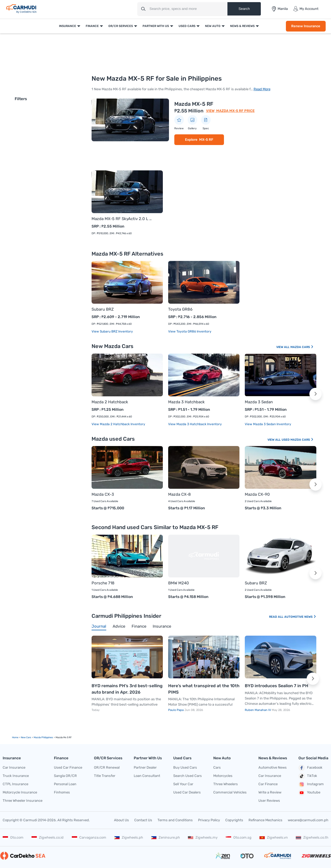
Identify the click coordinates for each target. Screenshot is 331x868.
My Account (306, 9)
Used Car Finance (68, 767)
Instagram (311, 784)
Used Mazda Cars (298, 440)
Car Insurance (14, 767)
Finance (92, 26)
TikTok (308, 776)
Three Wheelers (226, 784)
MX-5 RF (206, 140)
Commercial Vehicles (230, 792)
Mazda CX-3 (103, 494)
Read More (262, 89)
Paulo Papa (176, 710)
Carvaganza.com (89, 837)
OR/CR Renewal (107, 767)
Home (15, 737)
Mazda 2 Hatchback (110, 402)
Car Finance (268, 784)
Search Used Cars (188, 776)
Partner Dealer (145, 767)
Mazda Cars (302, 347)
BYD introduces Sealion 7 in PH (277, 686)
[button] (316, 394)
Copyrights (234, 820)
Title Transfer (105, 776)
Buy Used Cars (185, 767)
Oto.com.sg (239, 837)
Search (244, 9)
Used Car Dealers (187, 792)
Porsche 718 (103, 583)
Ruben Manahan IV (258, 710)
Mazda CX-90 (257, 494)
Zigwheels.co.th (312, 837)
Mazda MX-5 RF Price (235, 111)
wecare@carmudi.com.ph (308, 820)
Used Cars (187, 26)
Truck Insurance (16, 776)
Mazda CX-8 (180, 494)
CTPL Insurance (15, 784)
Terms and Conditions (175, 820)
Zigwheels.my (203, 837)
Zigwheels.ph (129, 837)
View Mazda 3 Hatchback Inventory (195, 424)
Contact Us (143, 820)
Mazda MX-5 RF (194, 104)
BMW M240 (179, 583)
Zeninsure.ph (165, 837)
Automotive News (300, 617)
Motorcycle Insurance (20, 792)
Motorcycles (223, 776)
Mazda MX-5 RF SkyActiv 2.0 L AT (122, 219)
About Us (121, 820)
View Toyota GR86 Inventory (190, 331)
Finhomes (62, 792)
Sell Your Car (183, 784)
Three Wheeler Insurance (23, 801)
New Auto (213, 26)
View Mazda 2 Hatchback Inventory (118, 424)
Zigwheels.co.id (48, 837)
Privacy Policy (209, 820)
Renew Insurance (306, 26)
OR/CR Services (121, 26)
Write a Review (270, 792)
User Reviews (269, 801)
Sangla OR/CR (65, 776)
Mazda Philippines (43, 737)
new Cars (26, 737)
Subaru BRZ (103, 309)
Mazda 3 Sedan (259, 402)
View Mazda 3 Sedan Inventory (268, 424)
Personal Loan (65, 784)
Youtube (309, 793)
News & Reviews (242, 26)
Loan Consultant (147, 776)
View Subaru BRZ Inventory (112, 331)
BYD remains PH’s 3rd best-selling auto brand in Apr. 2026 (127, 689)
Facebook (310, 768)
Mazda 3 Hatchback (186, 402)
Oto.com (13, 837)
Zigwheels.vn (274, 837)
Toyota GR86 (180, 309)
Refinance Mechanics (265, 820)
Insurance (68, 26)
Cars (217, 767)
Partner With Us (156, 26)
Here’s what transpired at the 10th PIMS (204, 689)
